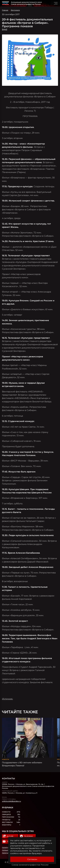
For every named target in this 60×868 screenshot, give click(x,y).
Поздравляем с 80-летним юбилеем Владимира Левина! (22, 764)
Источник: (7, 699)
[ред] (5, 29)
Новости (5, 759)
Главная (5, 10)
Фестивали (15, 10)
